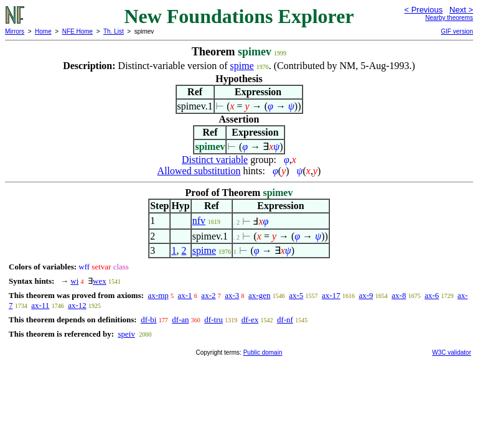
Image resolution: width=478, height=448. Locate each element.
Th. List (114, 31)
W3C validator (452, 352)
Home (43, 31)
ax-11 (40, 305)
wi (74, 281)
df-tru (213, 320)
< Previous (423, 10)
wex (100, 281)
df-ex (250, 320)
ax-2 (208, 295)
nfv (199, 221)
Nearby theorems (449, 18)
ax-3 (232, 295)
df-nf (285, 320)
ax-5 (296, 295)
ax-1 (185, 295)
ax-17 (331, 295)
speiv (126, 334)
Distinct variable (215, 160)
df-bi (148, 320)
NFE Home (77, 31)
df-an (180, 320)
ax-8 (399, 295)
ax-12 (77, 305)
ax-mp (158, 295)
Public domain (263, 352)
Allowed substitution (199, 171)
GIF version (457, 31)
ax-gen (259, 295)
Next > (461, 10)
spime (242, 66)
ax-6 (432, 295)
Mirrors (15, 31)
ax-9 (366, 295)
